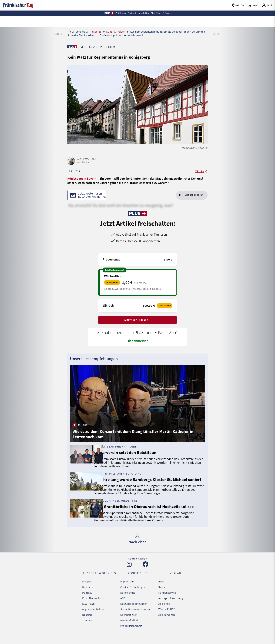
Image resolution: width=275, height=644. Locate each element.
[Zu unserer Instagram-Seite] (129, 579)
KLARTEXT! (89, 614)
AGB (123, 609)
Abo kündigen (167, 622)
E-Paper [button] (173, 13)
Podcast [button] (129, 13)
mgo (161, 596)
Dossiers (87, 622)
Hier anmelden (138, 341)
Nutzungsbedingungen (134, 614)
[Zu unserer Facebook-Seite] (145, 580)
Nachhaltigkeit (129, 622)
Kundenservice (167, 605)
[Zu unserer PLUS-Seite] (73, 47)
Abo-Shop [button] (159, 13)
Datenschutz (128, 605)
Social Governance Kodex (135, 618)
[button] (102, 13)
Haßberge (96, 32)
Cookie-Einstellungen (133, 600)
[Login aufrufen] (267, 5)
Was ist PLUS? (167, 618)
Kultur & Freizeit (116, 32)
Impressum (127, 596)
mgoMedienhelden (93, 618)
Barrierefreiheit (129, 627)
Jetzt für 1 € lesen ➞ (138, 321)
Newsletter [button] (143, 13)
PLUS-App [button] (115, 13)
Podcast (87, 605)
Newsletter (89, 600)
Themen (87, 627)
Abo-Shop (164, 614)
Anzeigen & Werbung (171, 609)
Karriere (163, 600)
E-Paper (87, 596)
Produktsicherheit (131, 631)
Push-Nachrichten (93, 609)
